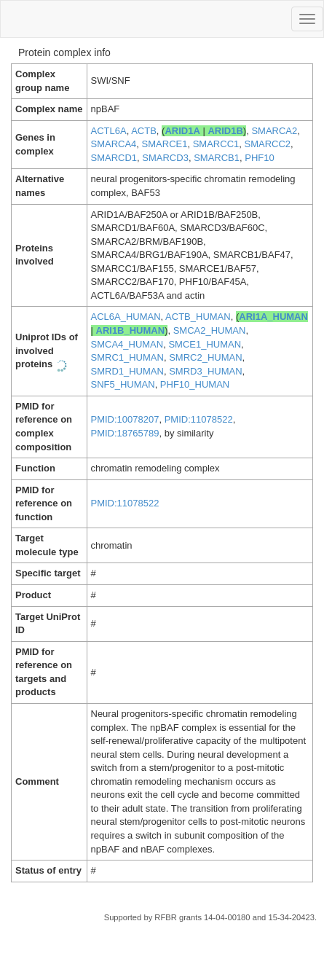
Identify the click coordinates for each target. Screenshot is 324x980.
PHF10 (259, 158)
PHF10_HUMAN (195, 384)
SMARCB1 (217, 158)
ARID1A (182, 131)
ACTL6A (109, 131)
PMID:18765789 (125, 433)
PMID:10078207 (125, 419)
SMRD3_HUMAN (205, 371)
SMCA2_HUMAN (210, 330)
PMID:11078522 (199, 419)
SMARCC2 (268, 144)
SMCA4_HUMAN (127, 344)
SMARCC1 (216, 144)
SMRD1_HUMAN (127, 371)
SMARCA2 (274, 131)
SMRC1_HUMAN (127, 357)
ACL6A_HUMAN (126, 317)
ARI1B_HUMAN (131, 330)
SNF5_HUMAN (123, 384)
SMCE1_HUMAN (205, 344)
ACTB (144, 131)
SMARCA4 (114, 144)
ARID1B (225, 131)
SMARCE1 (165, 144)
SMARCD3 (165, 158)
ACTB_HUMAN (198, 317)
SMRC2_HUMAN (205, 357)
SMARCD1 (114, 158)
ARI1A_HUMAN (273, 317)
